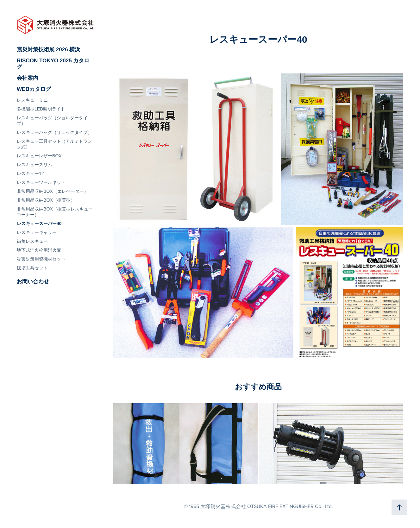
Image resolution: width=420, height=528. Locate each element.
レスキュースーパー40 (39, 223)
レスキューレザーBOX (39, 156)
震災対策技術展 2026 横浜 (48, 50)
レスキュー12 (30, 173)
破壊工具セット (32, 268)
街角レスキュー (32, 241)
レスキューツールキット (41, 182)
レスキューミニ (32, 100)
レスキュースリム (34, 165)
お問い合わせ (33, 282)
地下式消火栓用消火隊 (39, 250)
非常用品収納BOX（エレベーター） (53, 191)
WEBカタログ (34, 89)
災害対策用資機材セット (41, 259)
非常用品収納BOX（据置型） (46, 200)
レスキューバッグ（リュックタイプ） (54, 132)
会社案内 (28, 78)
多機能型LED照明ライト (41, 109)
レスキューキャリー (37, 232)
